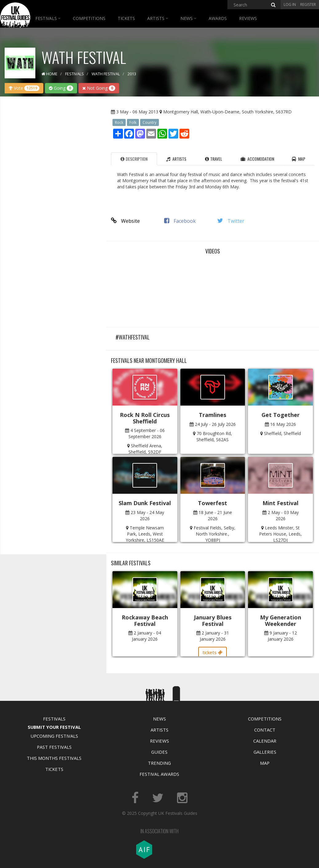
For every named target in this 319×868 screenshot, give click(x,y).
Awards (218, 18)
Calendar (265, 741)
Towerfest (213, 503)
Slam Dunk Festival (145, 503)
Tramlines (213, 415)
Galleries (265, 752)
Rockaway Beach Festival (145, 621)
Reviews (248, 18)
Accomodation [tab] (257, 159)
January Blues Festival (213, 621)
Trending (159, 763)
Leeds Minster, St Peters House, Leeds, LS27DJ (280, 534)
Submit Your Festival (54, 727)
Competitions (89, 18)
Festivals (48, 18)
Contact (265, 730)
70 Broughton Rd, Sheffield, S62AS (214, 436)
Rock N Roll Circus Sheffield (145, 418)
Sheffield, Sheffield (282, 433)
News (188, 18)
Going (61, 88)
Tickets (126, 18)
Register (308, 4)
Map (265, 763)
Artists (158, 18)
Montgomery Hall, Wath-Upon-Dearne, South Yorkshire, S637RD (227, 112)
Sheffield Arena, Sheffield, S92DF (146, 449)
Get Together (281, 415)
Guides (159, 752)
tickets (213, 652)
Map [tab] (299, 159)
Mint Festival (280, 503)
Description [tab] (134, 159)
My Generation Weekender (281, 621)
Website (125, 221)
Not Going (99, 88)
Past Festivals (54, 747)
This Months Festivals (54, 758)
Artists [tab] (176, 159)
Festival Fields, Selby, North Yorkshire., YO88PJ (215, 534)
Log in (290, 4)
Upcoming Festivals (54, 736)
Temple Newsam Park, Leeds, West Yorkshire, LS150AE (145, 534)
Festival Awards (159, 774)
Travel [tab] (214, 159)
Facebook (180, 221)
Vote (24, 88)
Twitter (231, 221)
